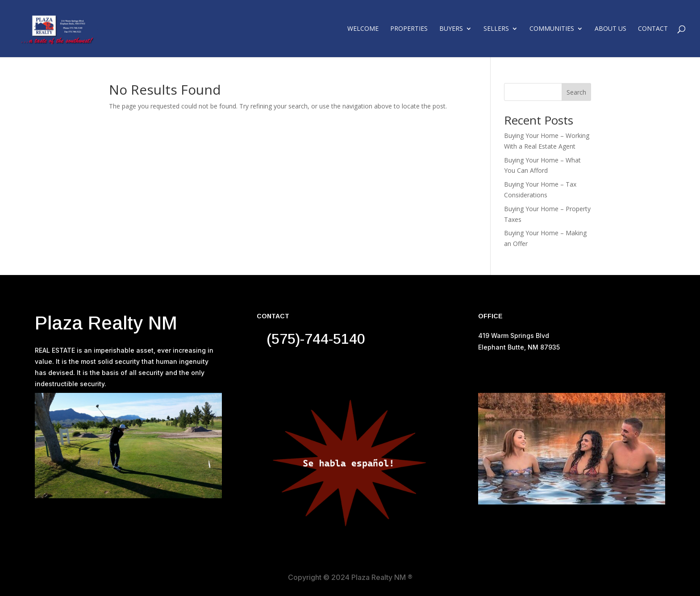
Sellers (496, 29)
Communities (552, 29)
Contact (653, 29)
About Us (610, 29)
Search (576, 92)
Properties (409, 29)
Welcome (363, 29)
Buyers (451, 29)
